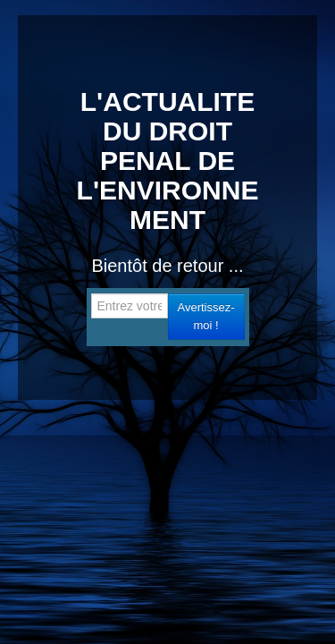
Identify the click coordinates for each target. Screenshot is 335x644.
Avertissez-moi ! (205, 316)
